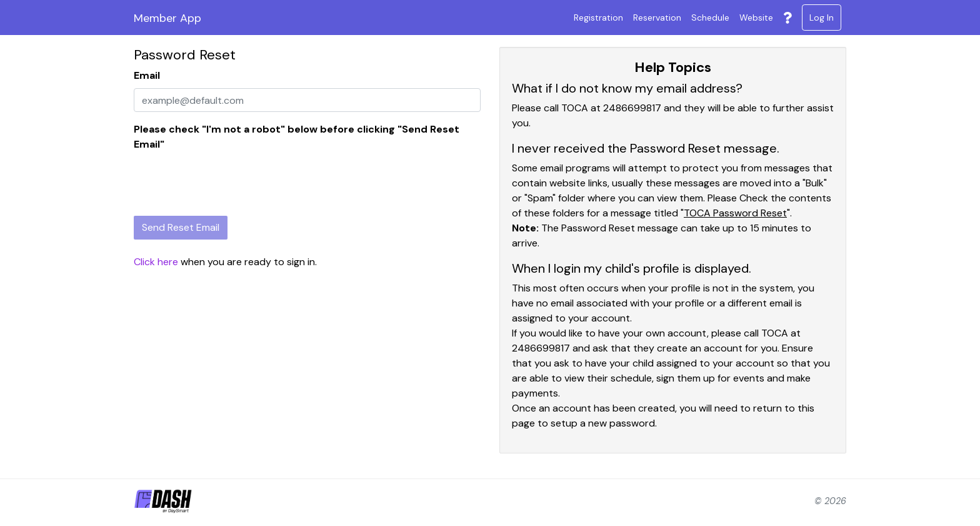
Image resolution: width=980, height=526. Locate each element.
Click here (156, 262)
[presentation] (229, 181)
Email (147, 75)
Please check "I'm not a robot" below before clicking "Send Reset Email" (297, 137)
